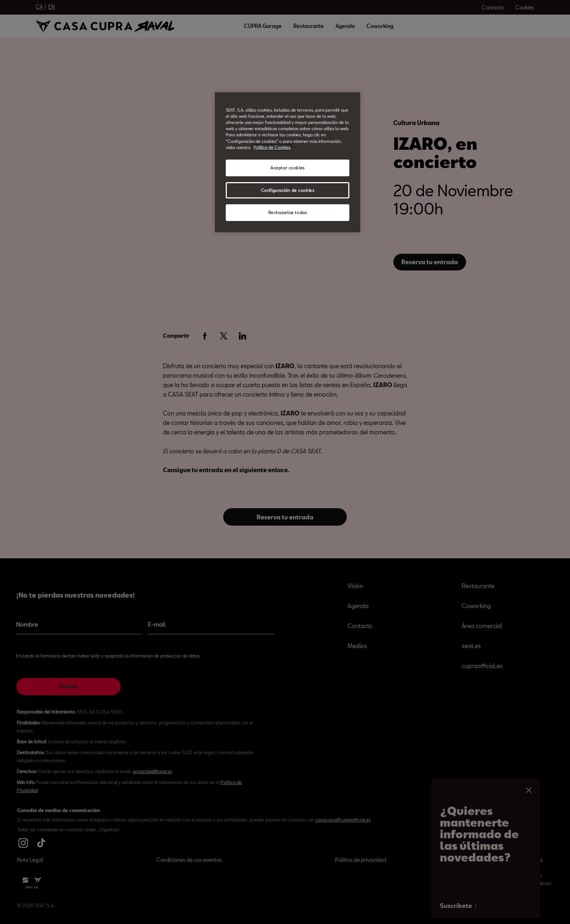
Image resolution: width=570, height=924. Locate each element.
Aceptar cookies (288, 168)
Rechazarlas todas (288, 212)
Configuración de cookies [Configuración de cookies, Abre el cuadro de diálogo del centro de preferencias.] (288, 190)
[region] (288, 162)
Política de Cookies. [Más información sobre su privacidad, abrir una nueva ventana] (272, 147)
